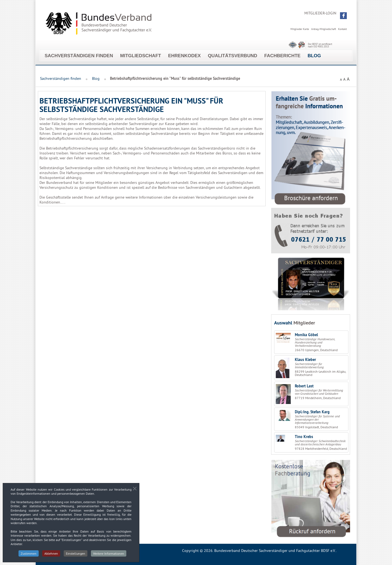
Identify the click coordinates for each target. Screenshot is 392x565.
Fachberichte (282, 56)
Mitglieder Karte (300, 29)
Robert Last (304, 386)
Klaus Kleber (305, 360)
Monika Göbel (306, 335)
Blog (314, 56)
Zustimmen (29, 555)
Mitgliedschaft (140, 56)
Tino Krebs (304, 437)
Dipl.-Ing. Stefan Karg (312, 412)
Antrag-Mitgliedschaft (324, 29)
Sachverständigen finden (79, 56)
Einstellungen (76, 555)
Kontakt (342, 29)
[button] (343, 16)
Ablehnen (51, 555)
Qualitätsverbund (232, 56)
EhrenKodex (184, 56)
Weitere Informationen (109, 555)
